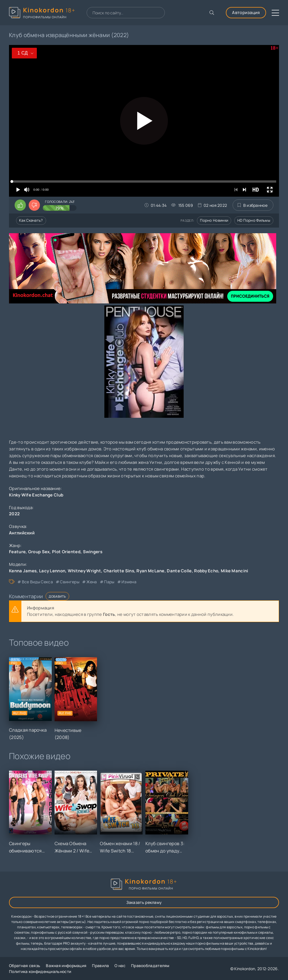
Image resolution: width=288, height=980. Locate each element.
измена (129, 582)
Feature (17, 552)
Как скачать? (31, 220)
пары (109, 582)
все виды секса (37, 582)
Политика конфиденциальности (40, 971)
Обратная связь (25, 966)
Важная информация (66, 966)
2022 (14, 514)
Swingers (93, 552)
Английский (22, 533)
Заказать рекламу (144, 902)
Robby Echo (206, 571)
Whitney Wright (84, 571)
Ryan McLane (150, 571)
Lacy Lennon (52, 571)
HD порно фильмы (254, 220)
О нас (120, 966)
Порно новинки (214, 220)
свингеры (69, 582)
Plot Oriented (66, 552)
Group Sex (39, 552)
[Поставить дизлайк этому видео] (34, 205)
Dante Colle (179, 571)
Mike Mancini (235, 571)
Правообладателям (150, 966)
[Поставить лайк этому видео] (20, 205)
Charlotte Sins (119, 571)
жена (92, 582)
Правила (100, 966)
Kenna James (23, 571)
